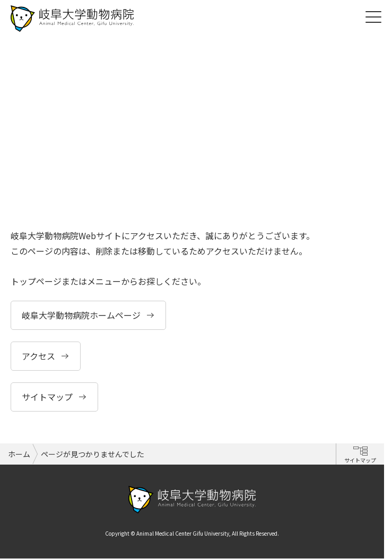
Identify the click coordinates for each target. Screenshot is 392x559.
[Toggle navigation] (373, 16)
